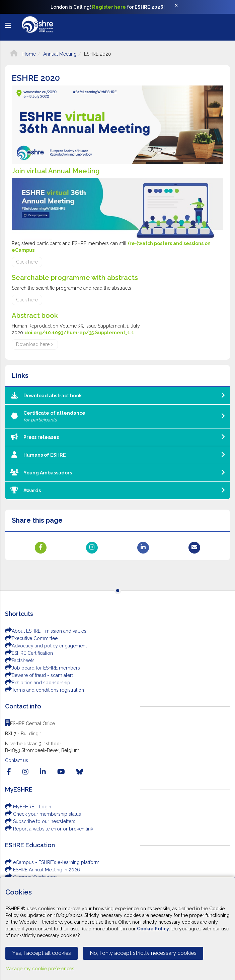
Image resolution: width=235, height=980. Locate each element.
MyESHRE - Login (28, 807)
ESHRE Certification (29, 653)
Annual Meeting (60, 54)
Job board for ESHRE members (43, 668)
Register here (109, 7)
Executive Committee (31, 638)
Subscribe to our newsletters (40, 821)
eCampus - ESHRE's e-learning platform (52, 862)
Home (23, 54)
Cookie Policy (153, 929)
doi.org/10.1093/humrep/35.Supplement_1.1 (79, 333)
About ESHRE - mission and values (46, 631)
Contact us (17, 760)
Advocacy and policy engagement (46, 646)
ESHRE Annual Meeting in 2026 (43, 870)
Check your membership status (43, 814)
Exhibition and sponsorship (38, 683)
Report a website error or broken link (49, 829)
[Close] (180, 7)
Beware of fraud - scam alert (39, 675)
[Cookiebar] (117, 928)
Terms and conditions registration (45, 690)
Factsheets (20, 660)
